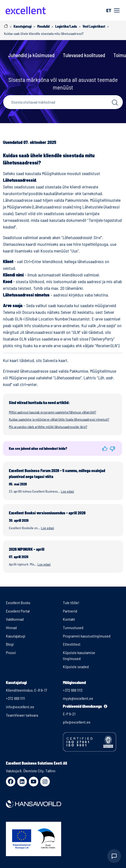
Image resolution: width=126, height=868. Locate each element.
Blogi (10, 644)
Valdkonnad (15, 619)
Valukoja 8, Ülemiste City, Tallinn (31, 771)
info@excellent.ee (20, 707)
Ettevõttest (72, 644)
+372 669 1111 (15, 698)
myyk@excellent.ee (78, 698)
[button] (105, 448)
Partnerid (70, 611)
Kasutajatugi (16, 636)
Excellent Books (18, 603)
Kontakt (69, 619)
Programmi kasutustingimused (87, 636)
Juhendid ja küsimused (31, 55)
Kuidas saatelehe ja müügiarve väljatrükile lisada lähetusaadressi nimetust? (59, 419)
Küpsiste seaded (76, 667)
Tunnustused (73, 628)
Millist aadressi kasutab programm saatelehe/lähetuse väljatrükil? (53, 412)
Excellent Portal (18, 611)
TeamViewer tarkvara (22, 715)
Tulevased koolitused (84, 55)
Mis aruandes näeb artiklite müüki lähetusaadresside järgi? (48, 427)
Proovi (11, 652)
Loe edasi (67, 491)
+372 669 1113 (73, 690)
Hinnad (11, 628)
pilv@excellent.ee (77, 722)
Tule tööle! (71, 603)
